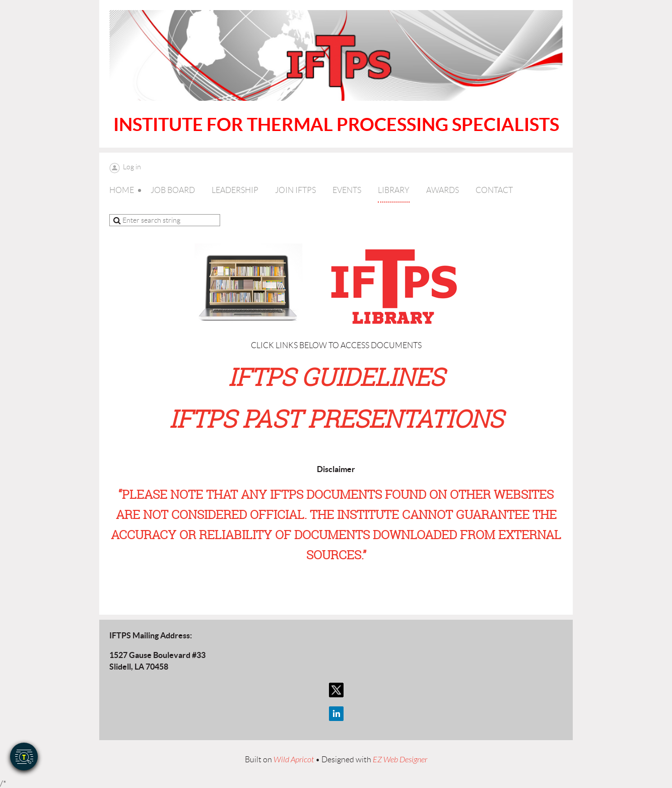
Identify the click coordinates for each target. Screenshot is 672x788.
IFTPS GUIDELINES (336, 377)
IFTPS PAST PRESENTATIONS (336, 419)
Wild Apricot (294, 760)
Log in (132, 167)
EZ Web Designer (400, 760)
